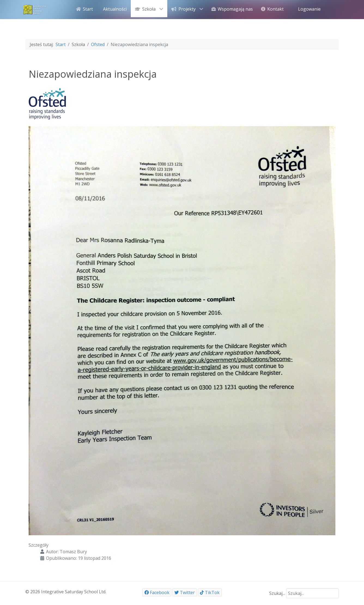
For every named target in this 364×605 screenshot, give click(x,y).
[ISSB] (35, 9)
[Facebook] (157, 592)
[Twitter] (185, 592)
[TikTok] (210, 592)
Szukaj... (277, 593)
